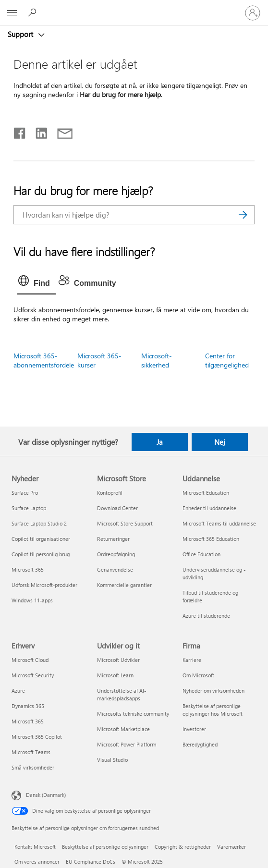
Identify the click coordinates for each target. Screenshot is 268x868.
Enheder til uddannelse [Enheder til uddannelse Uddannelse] (209, 508)
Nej (220, 442)
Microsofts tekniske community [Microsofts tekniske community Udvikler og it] (133, 714)
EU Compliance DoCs (91, 862)
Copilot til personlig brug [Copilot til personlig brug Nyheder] (41, 554)
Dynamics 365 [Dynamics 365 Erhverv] (28, 706)
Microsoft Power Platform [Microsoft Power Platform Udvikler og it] (127, 744)
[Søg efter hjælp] (34, 12)
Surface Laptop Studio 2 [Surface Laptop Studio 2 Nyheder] (39, 523)
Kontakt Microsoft (35, 847)
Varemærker (231, 847)
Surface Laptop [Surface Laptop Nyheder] (29, 508)
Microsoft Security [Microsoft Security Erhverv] (33, 675)
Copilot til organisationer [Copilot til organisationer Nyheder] (41, 539)
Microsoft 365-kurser (99, 360)
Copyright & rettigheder (183, 847)
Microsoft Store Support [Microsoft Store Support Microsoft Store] (125, 523)
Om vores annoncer (37, 862)
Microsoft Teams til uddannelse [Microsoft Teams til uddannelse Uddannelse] (219, 523)
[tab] (37, 283)
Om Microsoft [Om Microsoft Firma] (198, 675)
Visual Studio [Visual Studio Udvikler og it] (112, 760)
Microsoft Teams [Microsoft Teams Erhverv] (31, 752)
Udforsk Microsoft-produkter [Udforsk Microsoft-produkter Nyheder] (44, 585)
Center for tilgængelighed (227, 360)
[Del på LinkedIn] (38, 131)
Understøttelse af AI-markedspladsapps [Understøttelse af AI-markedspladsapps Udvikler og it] (122, 694)
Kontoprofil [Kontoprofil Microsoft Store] (110, 493)
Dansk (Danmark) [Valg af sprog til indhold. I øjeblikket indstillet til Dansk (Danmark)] (46, 795)
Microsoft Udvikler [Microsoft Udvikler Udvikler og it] (118, 660)
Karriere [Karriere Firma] (192, 660)
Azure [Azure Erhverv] (18, 691)
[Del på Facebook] (20, 131)
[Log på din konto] (253, 13)
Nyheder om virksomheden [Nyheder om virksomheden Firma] (213, 691)
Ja (160, 442)
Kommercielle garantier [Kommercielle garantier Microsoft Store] (124, 585)
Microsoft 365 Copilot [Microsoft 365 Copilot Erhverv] (37, 737)
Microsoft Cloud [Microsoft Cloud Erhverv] (30, 660)
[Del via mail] (61, 131)
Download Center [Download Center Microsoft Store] (117, 508)
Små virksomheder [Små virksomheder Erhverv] (33, 767)
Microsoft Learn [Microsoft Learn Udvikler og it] (115, 675)
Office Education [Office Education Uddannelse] (201, 554)
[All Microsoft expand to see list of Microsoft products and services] (12, 13)
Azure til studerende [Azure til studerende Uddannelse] (206, 616)
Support (21, 34)
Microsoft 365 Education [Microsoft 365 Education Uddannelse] (211, 539)
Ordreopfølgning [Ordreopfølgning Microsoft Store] (116, 554)
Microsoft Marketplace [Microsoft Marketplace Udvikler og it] (123, 729)
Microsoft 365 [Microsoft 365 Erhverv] (28, 721)
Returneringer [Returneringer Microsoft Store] (113, 539)
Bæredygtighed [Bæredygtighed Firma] (200, 744)
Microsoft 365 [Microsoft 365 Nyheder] (28, 569)
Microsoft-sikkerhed (157, 360)
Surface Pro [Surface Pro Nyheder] (25, 493)
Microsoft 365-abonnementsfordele (44, 360)
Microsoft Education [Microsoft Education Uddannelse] (206, 493)
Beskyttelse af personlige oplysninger (105, 847)
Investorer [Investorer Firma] (194, 729)
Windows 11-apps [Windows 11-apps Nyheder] (32, 600)
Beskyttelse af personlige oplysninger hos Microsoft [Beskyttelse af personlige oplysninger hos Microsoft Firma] (213, 710)
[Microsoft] (134, 7)
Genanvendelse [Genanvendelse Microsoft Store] (115, 569)
